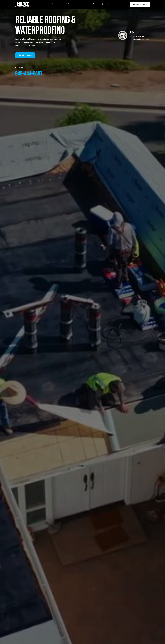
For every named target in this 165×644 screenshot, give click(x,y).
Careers (79, 4)
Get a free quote (25, 55)
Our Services (61, 4)
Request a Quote (140, 4)
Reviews (95, 4)
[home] (24, 5)
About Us (87, 4)
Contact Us (71, 4)
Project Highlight (105, 4)
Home (53, 4)
